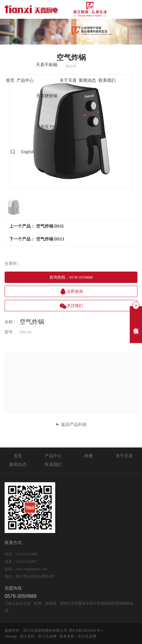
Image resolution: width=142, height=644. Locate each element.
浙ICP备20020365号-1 (86, 630)
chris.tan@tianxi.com (31, 569)
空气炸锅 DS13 (50, 239)
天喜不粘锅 (47, 65)
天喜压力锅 (47, 127)
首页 (10, 80)
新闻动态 (87, 80)
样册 (40, 34)
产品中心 (25, 80)
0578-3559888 (26, 554)
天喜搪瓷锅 (47, 96)
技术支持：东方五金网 (78, 636)
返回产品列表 (71, 425)
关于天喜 (68, 80)
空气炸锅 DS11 (50, 226)
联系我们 (107, 80)
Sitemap (11, 636)
